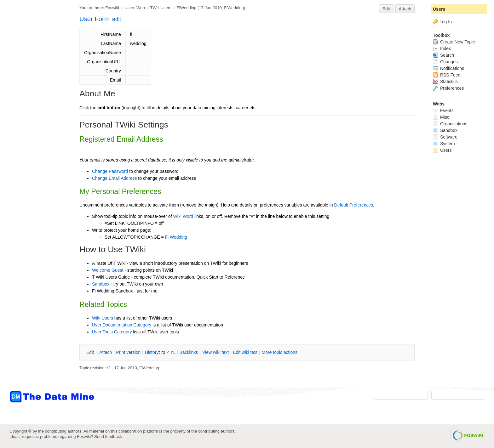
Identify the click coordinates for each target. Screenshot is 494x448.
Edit (386, 9)
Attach (405, 9)
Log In (446, 22)
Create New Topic (454, 42)
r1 (173, 352)
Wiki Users (103, 318)
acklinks (189, 352)
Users (439, 9)
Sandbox (101, 284)
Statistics (445, 82)
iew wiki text (215, 352)
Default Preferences (354, 205)
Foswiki (112, 8)
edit (117, 19)
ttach (106, 352)
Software (445, 137)
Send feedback (108, 437)
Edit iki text (245, 352)
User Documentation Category (122, 325)
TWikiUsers (161, 8)
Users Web (135, 8)
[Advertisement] (35, 127)
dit (91, 352)
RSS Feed (447, 75)
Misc (441, 117)
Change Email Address (114, 178)
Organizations (450, 124)
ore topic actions (279, 352)
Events (443, 111)
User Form (95, 19)
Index (442, 48)
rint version (129, 352)
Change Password (110, 171)
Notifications (448, 68)
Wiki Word (183, 216)
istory (152, 352)
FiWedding (187, 8)
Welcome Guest (108, 270)
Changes (445, 62)
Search (443, 55)
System (444, 144)
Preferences (448, 88)
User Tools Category (112, 332)
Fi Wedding (176, 237)
